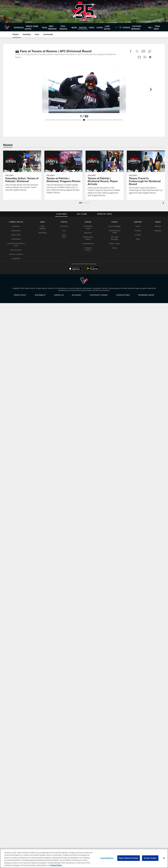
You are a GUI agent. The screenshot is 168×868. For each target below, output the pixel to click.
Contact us (59, 295)
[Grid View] (145, 57)
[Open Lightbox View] (84, 95)
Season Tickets (115, 244)
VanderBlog (43, 233)
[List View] (150, 57)
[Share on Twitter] (137, 53)
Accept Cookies (150, 858)
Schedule (138, 230)
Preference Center (146, 295)
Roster (138, 226)
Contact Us (16, 226)
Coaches (138, 235)
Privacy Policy (16, 235)
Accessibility (16, 258)
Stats (138, 239)
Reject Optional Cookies (129, 858)
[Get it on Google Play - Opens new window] (93, 270)
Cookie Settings (123, 295)
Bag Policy (88, 233)
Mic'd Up (158, 226)
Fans (64, 230)
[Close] (164, 858)
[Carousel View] (139, 57)
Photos (64, 222)
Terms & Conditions (16, 254)
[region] (84, 858)
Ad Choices (76, 295)
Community (64, 226)
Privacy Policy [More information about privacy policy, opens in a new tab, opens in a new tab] (56, 865)
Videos (158, 222)
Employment (16, 230)
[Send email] (143, 53)
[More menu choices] (116, 27)
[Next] (151, 89)
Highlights (158, 230)
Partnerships (16, 239)
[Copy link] (150, 52)
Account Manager (114, 226)
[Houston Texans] (84, 281)
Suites (114, 248)
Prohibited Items (88, 244)
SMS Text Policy (16, 250)
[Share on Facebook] (131, 53)
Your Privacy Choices (99, 295)
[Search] (120, 27)
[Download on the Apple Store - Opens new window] (75, 269)
